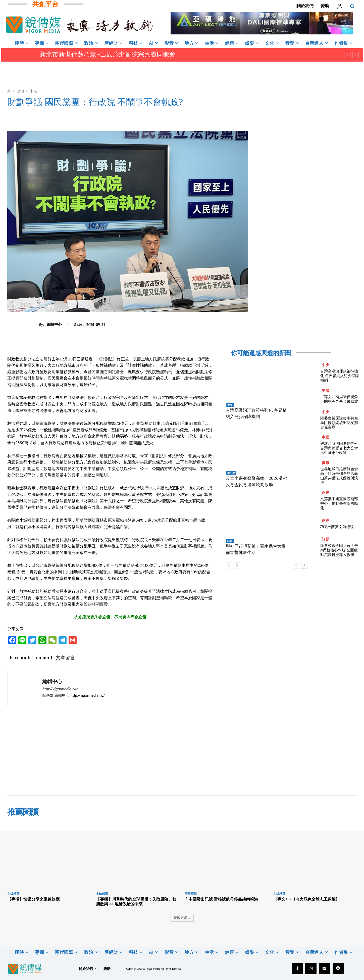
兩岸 (326, 493)
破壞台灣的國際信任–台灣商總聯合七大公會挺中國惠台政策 (339, 448)
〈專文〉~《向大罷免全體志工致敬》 (306, 899)
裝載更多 (182, 918)
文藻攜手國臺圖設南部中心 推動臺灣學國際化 (339, 503)
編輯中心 (54, 324)
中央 (33, 91)
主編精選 (13, 894)
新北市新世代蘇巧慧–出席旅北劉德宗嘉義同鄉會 (108, 54)
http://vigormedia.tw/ (60, 689)
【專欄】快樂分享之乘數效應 (33, 899)
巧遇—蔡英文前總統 (337, 527)
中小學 (231, 473)
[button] (352, 6)
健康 (326, 463)
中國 (326, 390)
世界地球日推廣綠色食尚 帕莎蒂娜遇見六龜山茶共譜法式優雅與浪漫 (339, 476)
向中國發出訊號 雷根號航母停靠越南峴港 (221, 899)
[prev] (347, 55)
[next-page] (237, 566)
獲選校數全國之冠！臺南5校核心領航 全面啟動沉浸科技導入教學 (339, 550)
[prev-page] (229, 566)
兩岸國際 (191, 894)
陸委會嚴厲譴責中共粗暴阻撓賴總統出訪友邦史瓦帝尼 (339, 423)
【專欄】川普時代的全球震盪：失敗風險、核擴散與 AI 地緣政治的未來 (136, 901)
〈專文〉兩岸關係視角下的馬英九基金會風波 (340, 399)
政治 (20, 91)
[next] (355, 55)
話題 (230, 541)
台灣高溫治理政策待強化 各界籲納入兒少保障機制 (340, 376)
